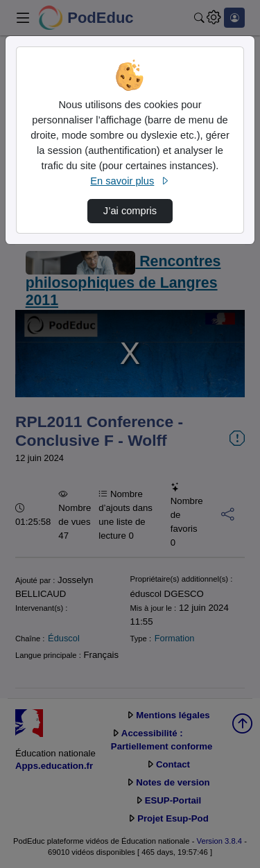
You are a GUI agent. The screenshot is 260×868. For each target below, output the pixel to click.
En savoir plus (130, 181)
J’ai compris (130, 211)
